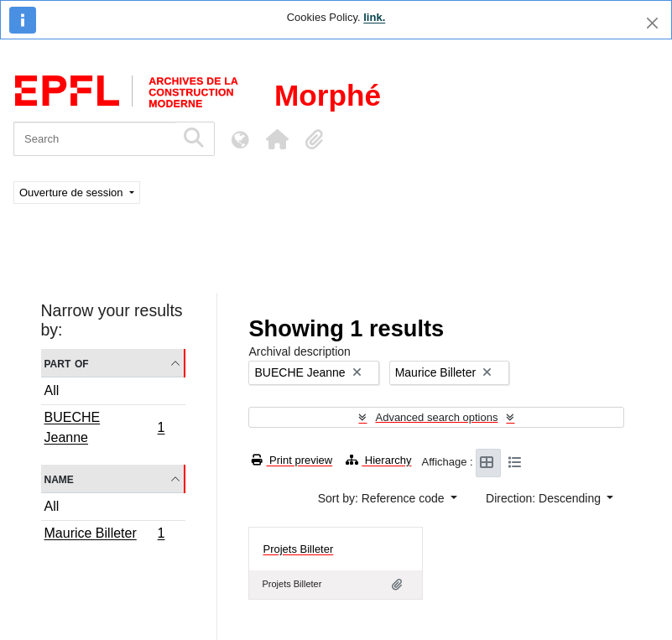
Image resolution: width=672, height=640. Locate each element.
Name (59, 479)
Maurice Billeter (104, 535)
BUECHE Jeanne (104, 427)
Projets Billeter (298, 549)
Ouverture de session (73, 193)
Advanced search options (436, 417)
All (52, 390)
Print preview (292, 460)
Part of (67, 363)
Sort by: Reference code (383, 498)
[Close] (652, 23)
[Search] (94, 139)
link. (374, 17)
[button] (277, 139)
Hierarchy (378, 460)
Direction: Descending (545, 498)
